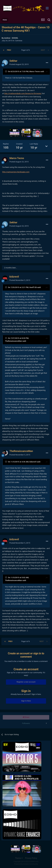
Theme (19, 858)
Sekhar (13, 61)
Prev (9, 50)
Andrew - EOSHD (11, 38)
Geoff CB (33, 287)
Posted (19, 64)
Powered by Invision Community (26, 864)
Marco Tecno (35, 71)
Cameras (19, 41)
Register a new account (26, 682)
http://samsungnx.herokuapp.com (16, 172)
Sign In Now (26, 701)
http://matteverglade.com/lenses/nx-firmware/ (23, 93)
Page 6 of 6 (26, 50)
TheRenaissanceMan (13, 341)
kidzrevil (14, 277)
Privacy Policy (31, 858)
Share (26, 717)
